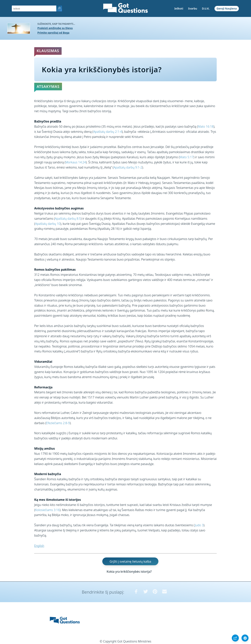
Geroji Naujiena (227, 8)
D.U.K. (206, 8)
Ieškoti (179, 8)
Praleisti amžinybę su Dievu (55, 28)
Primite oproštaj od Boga (53, 33)
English (39, 546)
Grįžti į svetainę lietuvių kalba (130, 561)
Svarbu (193, 8)
